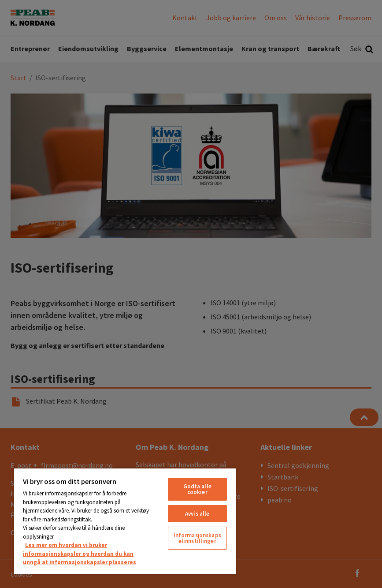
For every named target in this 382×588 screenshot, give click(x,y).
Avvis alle (197, 514)
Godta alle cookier (197, 489)
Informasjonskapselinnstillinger (197, 538)
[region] (125, 521)
